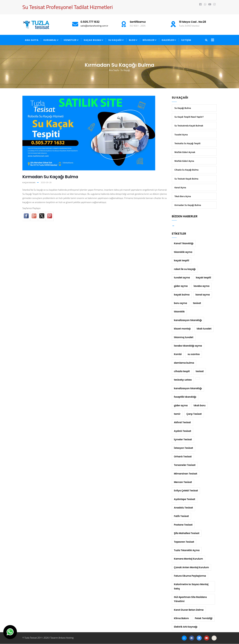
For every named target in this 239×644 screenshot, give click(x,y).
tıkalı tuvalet (204, 329)
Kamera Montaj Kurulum (188, 559)
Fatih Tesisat (181, 516)
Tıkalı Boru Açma (183, 196)
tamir (177, 414)
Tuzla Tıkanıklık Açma (187, 550)
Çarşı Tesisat (194, 414)
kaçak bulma (29, 182)
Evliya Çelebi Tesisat (186, 491)
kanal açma (203, 295)
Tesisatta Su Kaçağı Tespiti (187, 143)
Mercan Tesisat (183, 482)
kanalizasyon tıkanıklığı (188, 320)
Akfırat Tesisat (182, 422)
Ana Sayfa (114, 70)
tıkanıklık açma (183, 252)
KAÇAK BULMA (94, 40)
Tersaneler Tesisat (185, 465)
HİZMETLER (71, 40)
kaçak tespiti (182, 260)
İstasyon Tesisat (183, 448)
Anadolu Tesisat (183, 508)
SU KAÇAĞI (116, 40)
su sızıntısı (194, 354)
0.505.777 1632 (90, 22)
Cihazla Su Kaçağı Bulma (186, 170)
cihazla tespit (182, 371)
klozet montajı (182, 329)
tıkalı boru (200, 405)
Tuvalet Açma (181, 134)
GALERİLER (169, 40)
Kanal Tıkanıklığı (184, 243)
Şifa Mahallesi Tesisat (187, 533)
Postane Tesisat (183, 525)
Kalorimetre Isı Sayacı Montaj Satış (191, 586)
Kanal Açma (180, 187)
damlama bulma (184, 363)
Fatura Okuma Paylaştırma (190, 576)
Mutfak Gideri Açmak (185, 152)
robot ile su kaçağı (185, 269)
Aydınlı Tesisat (182, 431)
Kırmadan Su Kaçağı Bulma (188, 205)
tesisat (197, 303)
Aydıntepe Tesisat (185, 499)
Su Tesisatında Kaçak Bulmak (189, 125)
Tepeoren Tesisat (184, 542)
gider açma (181, 286)
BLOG (133, 40)
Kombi (178, 354)
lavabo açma (202, 286)
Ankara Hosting (66, 638)
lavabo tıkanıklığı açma (188, 346)
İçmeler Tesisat (183, 439)
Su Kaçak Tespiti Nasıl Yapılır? (189, 117)
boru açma (180, 303)
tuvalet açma (182, 278)
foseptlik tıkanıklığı (185, 397)
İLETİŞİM (186, 40)
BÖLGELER (150, 40)
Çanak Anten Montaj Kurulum (191, 567)
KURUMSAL (51, 40)
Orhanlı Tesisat (183, 457)
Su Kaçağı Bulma (183, 108)
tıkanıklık (179, 312)
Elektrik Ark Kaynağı (186, 627)
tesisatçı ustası (183, 380)
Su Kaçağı (125, 70)
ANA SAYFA (32, 40)
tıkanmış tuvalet (184, 337)
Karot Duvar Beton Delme (189, 610)
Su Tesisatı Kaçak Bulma (186, 179)
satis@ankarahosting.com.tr (94, 26)
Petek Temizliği (204, 618)
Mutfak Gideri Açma (184, 161)
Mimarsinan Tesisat (186, 474)
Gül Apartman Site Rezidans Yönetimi (190, 599)
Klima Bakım (181, 618)
